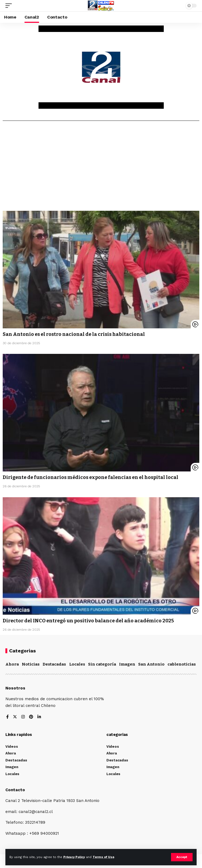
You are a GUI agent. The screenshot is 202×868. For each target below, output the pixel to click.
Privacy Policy (74, 857)
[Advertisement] (101, 168)
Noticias (31, 664)
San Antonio (151, 664)
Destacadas (54, 664)
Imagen (127, 664)
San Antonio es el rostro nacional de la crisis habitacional (74, 334)
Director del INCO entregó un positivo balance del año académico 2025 (88, 621)
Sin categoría (102, 664)
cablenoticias (182, 664)
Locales (77, 664)
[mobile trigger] (10, 6)
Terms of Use (103, 857)
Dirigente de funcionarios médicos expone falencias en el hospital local (90, 477)
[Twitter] (15, 717)
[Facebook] (7, 717)
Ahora (12, 664)
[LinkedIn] (39, 717)
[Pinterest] (31, 717)
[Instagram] (23, 717)
